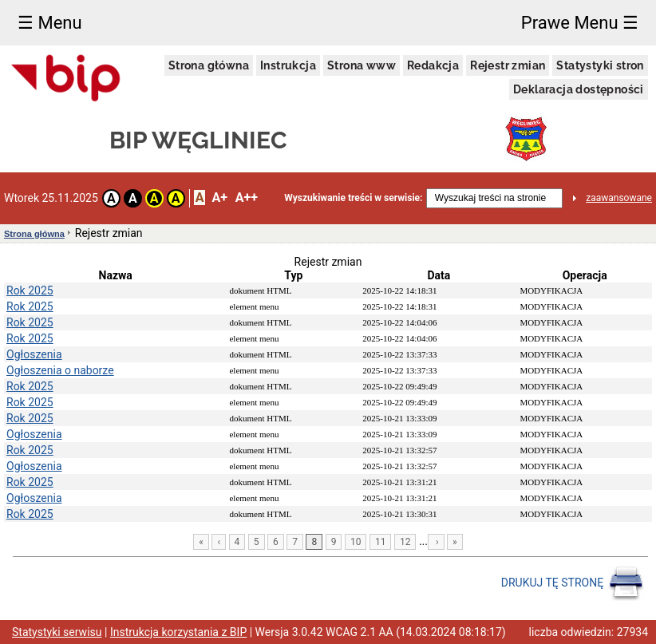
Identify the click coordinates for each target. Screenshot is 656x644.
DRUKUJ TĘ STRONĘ (573, 583)
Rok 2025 (30, 290)
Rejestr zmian (508, 65)
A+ (219, 198)
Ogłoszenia (34, 354)
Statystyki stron (600, 65)
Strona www (362, 65)
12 (405, 542)
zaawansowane (619, 198)
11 (381, 542)
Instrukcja (288, 65)
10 (356, 542)
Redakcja (433, 65)
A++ (247, 198)
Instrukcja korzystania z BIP (178, 632)
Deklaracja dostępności (579, 89)
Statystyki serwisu (57, 632)
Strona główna (209, 65)
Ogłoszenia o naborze (60, 370)
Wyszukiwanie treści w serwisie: (353, 198)
